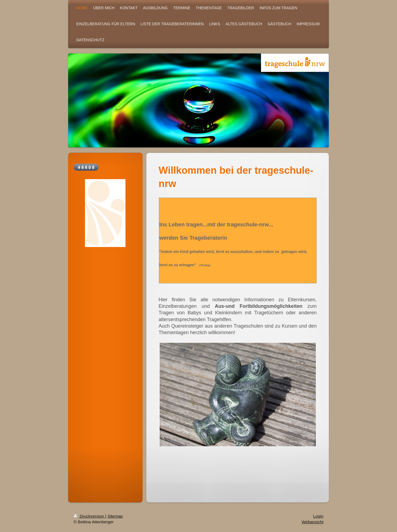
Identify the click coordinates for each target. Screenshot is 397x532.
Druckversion (89, 518)
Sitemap (115, 518)
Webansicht (313, 523)
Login (318, 518)
